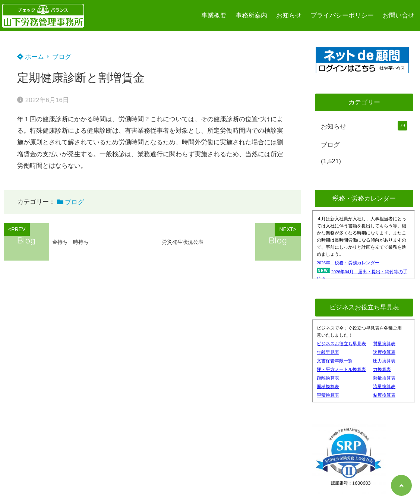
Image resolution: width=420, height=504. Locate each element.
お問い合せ (399, 15)
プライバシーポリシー (342, 15)
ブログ (62, 57)
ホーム (31, 57)
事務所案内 (251, 15)
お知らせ (289, 15)
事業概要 (214, 15)
